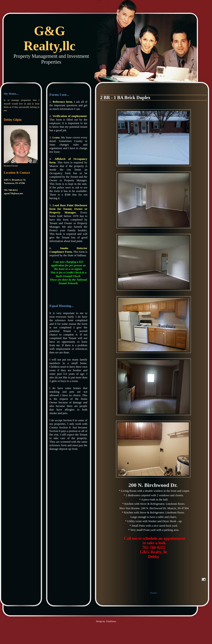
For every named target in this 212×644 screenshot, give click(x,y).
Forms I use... (59, 95)
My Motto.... (11, 94)
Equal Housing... (61, 306)
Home (154, 593)
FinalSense (111, 621)
